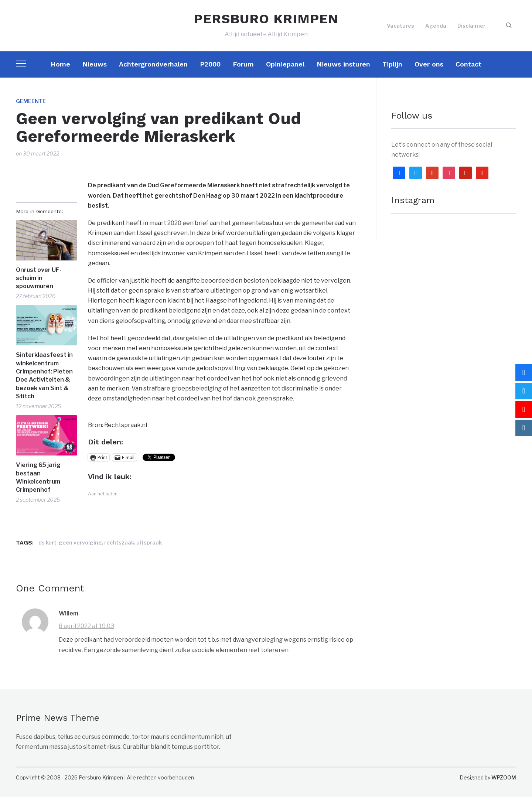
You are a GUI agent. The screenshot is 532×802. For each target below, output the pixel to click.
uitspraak (149, 548)
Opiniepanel (285, 69)
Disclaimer (471, 28)
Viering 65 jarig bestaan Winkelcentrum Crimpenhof (38, 482)
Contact (468, 69)
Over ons (429, 69)
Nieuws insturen (343, 69)
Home (60, 69)
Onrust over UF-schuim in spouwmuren (39, 283)
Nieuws (95, 69)
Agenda (436, 28)
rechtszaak (119, 548)
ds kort (47, 548)
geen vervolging (80, 548)
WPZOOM (504, 783)
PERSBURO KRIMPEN (266, 21)
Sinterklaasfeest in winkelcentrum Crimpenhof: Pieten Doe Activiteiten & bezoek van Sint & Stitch (44, 381)
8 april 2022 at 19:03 (86, 631)
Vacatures (400, 28)
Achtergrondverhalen (153, 69)
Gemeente (31, 106)
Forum (243, 69)
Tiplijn (392, 69)
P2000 (210, 69)
